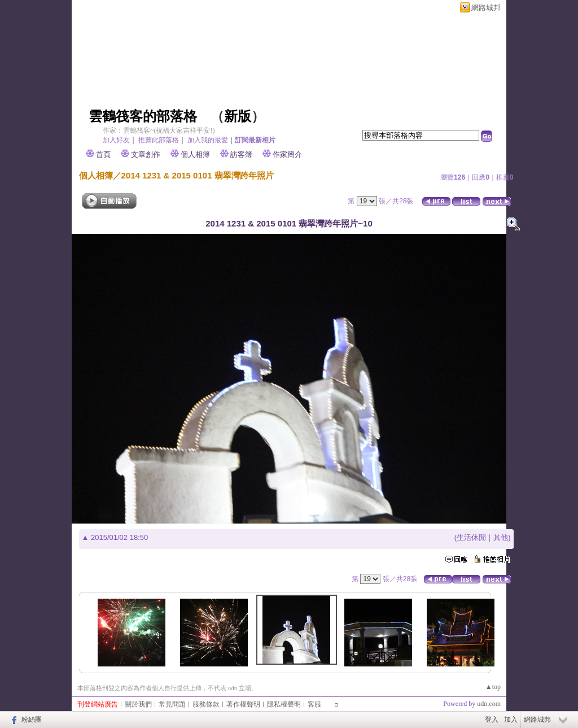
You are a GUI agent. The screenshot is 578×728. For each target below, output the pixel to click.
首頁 (103, 154)
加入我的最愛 (208, 140)
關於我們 (138, 704)
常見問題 (172, 704)
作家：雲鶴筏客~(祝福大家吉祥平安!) (159, 130)
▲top (493, 687)
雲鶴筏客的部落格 (143, 116)
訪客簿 (241, 154)
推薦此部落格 (159, 140)
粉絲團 (32, 720)
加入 (511, 720)
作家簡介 (287, 154)
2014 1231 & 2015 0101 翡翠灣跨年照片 (198, 175)
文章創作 (146, 154)
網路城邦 (486, 8)
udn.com (489, 704)
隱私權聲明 (284, 704)
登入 (492, 720)
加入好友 (116, 140)
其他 (501, 537)
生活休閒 (471, 537)
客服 (314, 704)
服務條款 (206, 704)
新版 (238, 116)
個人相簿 (195, 154)
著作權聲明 (243, 704)
